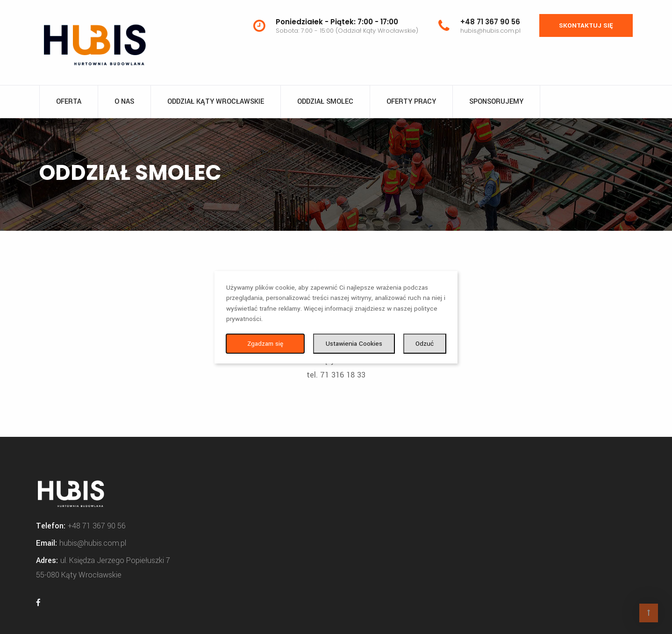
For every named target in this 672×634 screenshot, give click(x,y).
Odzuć (425, 344)
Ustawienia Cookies (354, 344)
